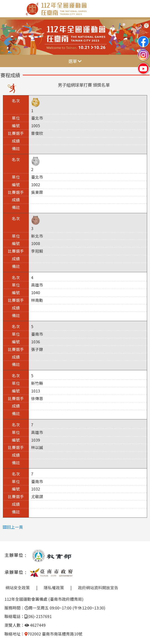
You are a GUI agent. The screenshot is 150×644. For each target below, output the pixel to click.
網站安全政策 (18, 588)
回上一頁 (13, 527)
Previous (8, 37)
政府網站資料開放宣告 (98, 588)
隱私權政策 (54, 588)
